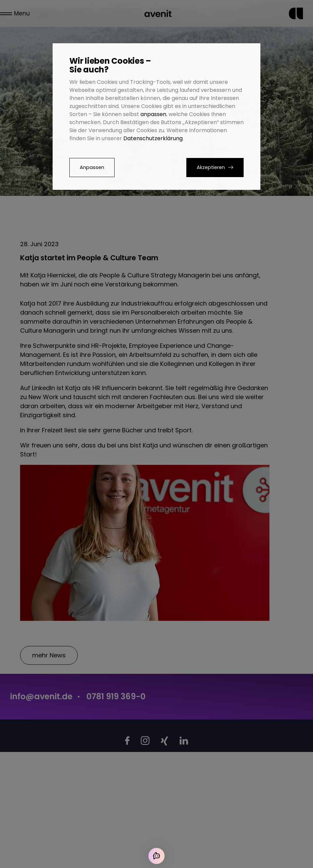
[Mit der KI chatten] (156, 856)
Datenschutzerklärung (153, 138)
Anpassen (92, 167)
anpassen (153, 114)
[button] (215, 168)
